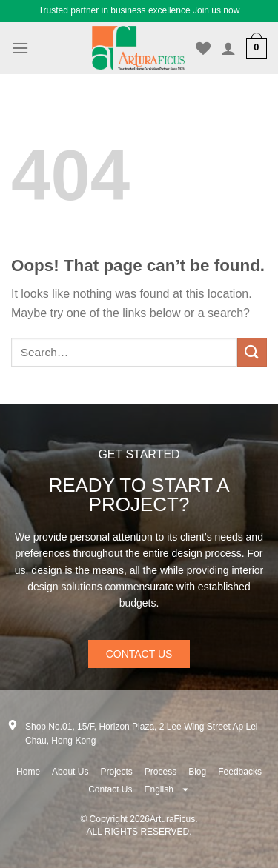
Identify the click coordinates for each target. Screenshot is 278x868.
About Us (70, 772)
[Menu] (20, 48)
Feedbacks (240, 772)
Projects (116, 772)
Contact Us (110, 789)
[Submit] (252, 352)
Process (160, 772)
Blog (197, 772)
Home (28, 772)
